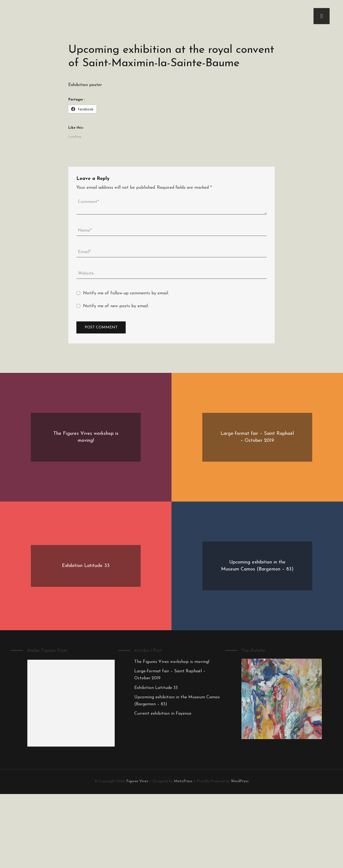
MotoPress (183, 781)
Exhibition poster (85, 85)
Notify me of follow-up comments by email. (126, 293)
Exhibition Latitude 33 (156, 688)
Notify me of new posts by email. (116, 306)
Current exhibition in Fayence (163, 714)
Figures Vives (137, 781)
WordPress (240, 781)
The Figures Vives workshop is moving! (172, 662)
